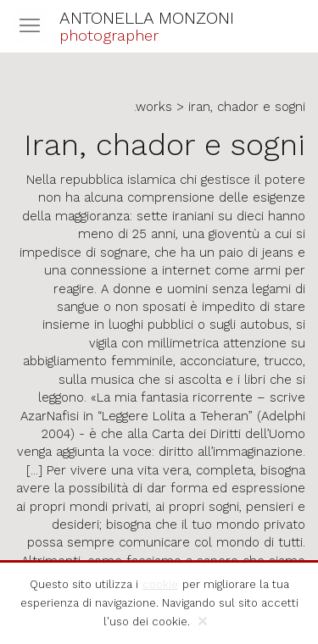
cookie (160, 584)
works (154, 107)
